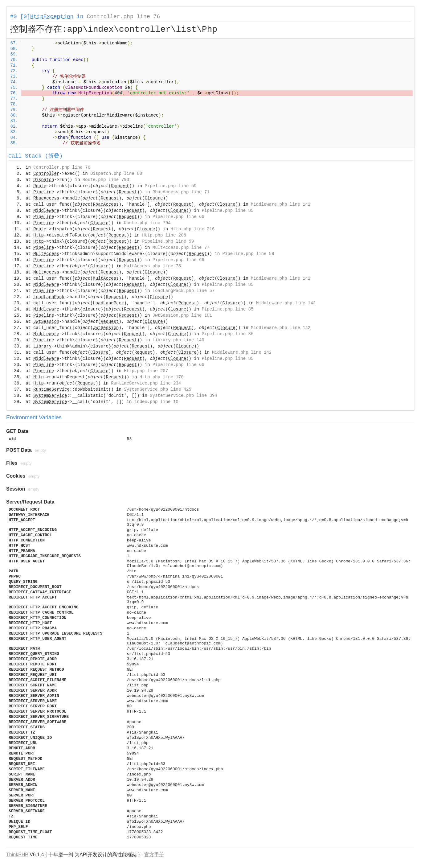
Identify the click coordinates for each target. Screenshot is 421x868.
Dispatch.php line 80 (116, 174)
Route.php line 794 (147, 223)
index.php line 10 (156, 402)
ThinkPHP (17, 855)
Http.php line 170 (162, 377)
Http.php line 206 (164, 235)
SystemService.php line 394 (183, 396)
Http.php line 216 (193, 229)
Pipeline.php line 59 (171, 186)
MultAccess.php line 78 (152, 266)
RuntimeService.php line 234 (146, 383)
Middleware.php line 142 (281, 204)
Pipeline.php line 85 (227, 211)
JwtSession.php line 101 (182, 315)
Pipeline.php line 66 (178, 217)
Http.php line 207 (146, 371)
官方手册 (154, 855)
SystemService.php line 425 (157, 389)
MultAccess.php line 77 (181, 248)
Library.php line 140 (178, 340)
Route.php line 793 (106, 180)
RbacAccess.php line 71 (181, 192)
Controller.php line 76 (123, 17)
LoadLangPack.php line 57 (184, 291)
